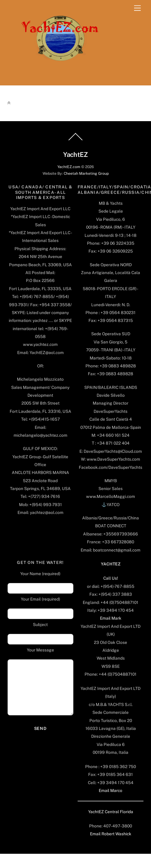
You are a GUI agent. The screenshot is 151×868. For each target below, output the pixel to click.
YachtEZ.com (69, 167)
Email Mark (111, 618)
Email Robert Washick (111, 834)
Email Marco (111, 790)
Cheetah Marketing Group (86, 173)
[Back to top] (75, 140)
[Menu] (137, 8)
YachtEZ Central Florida (111, 812)
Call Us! (111, 578)
